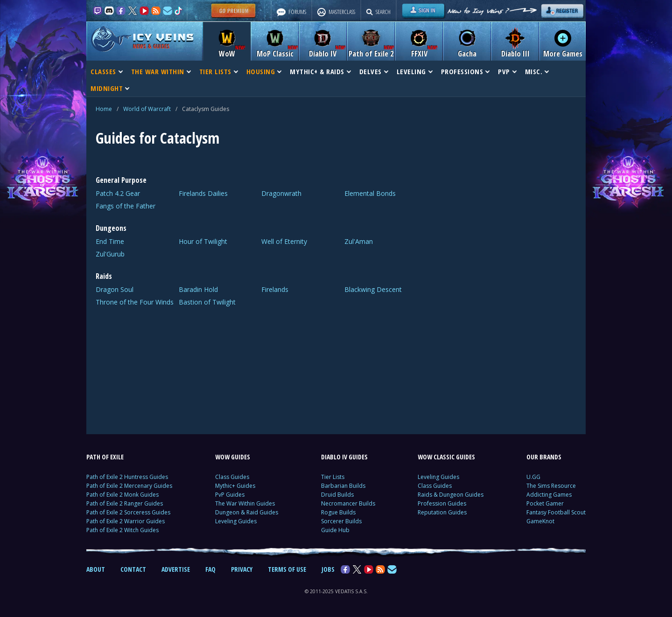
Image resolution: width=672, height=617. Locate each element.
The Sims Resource (551, 486)
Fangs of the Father (126, 206)
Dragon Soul (115, 289)
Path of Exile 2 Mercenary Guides (129, 486)
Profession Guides (442, 503)
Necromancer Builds (348, 503)
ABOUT (96, 569)
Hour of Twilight (203, 241)
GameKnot (540, 521)
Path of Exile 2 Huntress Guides (127, 477)
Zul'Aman (359, 241)
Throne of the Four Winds (135, 302)
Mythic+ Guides (235, 486)
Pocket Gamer (545, 503)
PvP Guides (230, 495)
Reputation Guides (442, 512)
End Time (110, 241)
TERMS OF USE (287, 569)
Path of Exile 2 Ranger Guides (125, 503)
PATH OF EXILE (105, 457)
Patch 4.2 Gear (118, 193)
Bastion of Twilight (207, 302)
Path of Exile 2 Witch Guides (122, 530)
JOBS (328, 569)
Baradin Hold (198, 289)
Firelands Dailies (203, 193)
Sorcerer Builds (341, 521)
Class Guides (232, 477)
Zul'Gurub (110, 254)
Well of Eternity (284, 241)
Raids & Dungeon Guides (451, 495)
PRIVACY (242, 569)
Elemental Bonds (370, 193)
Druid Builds (337, 495)
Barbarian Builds (343, 486)
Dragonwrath (281, 193)
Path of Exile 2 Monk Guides (122, 495)
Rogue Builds (338, 512)
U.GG (533, 477)
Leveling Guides (236, 521)
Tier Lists (333, 477)
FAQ (210, 569)
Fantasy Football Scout (556, 512)
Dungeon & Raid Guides (247, 512)
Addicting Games (549, 495)
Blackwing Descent (373, 289)
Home (104, 109)
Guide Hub (335, 530)
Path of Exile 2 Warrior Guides (126, 521)
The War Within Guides (245, 503)
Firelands (275, 289)
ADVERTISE (176, 569)
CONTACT (133, 569)
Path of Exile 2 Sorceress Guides (128, 512)
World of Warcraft (147, 109)
